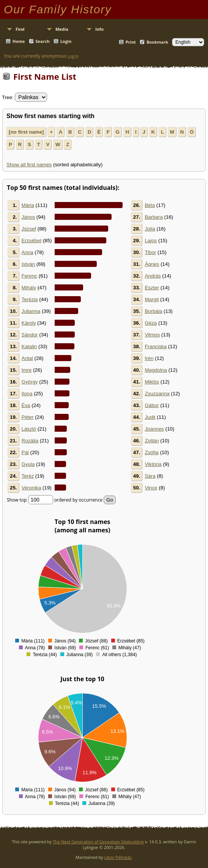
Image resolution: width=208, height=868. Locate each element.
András (153, 276)
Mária (28, 205)
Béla (150, 205)
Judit (150, 417)
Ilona (27, 394)
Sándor (30, 335)
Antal (27, 358)
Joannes (154, 429)
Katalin (29, 346)
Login (66, 41)
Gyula (28, 464)
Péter (28, 417)
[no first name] (26, 132)
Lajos (151, 241)
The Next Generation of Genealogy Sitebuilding (98, 842)
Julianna (31, 311)
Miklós (152, 382)
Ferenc (29, 276)
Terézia (30, 299)
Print (131, 42)
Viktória (153, 464)
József (29, 229)
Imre (27, 370)
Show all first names (29, 165)
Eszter (152, 288)
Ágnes (152, 264)
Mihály (29, 288)
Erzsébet (32, 241)
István (28, 264)
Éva (26, 405)
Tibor (150, 252)
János (28, 217)
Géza (151, 323)
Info (99, 29)
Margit (152, 299)
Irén (149, 358)
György (30, 382)
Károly (29, 323)
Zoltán (152, 441)
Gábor (152, 405)
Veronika (32, 488)
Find (20, 29)
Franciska (156, 346)
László (29, 429)
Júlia (150, 229)
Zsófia (151, 452)
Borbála (153, 311)
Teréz (28, 476)
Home (19, 41)
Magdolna (156, 370)
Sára (150, 476)
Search (43, 41)
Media (62, 29)
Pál (25, 452)
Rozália (30, 441)
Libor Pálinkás (118, 857)
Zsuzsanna (157, 394)
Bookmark (157, 42)
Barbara (154, 217)
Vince (151, 488)
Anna (28, 252)
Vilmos (152, 335)
